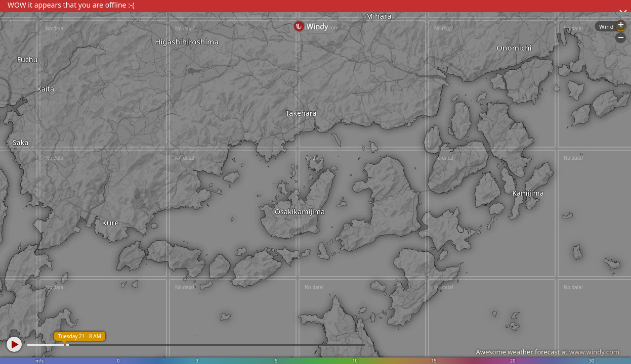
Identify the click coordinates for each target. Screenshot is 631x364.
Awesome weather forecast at (548, 352)
